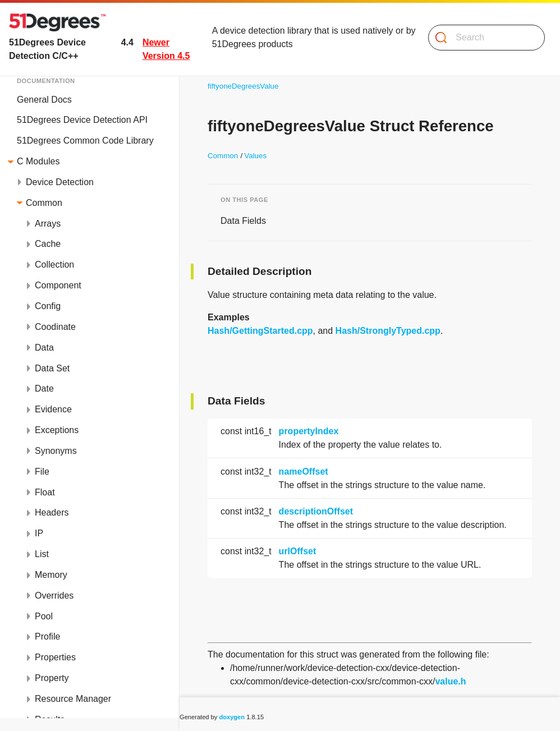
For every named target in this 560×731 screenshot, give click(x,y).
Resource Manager (73, 699)
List (42, 554)
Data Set (52, 368)
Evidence (53, 409)
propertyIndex (309, 431)
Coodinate (55, 327)
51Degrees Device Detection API (82, 120)
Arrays (48, 224)
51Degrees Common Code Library (85, 141)
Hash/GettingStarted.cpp (260, 331)
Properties (55, 657)
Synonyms (56, 451)
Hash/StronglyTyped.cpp (388, 331)
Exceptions (57, 430)
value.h (450, 681)
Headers (52, 512)
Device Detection (60, 182)
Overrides (54, 596)
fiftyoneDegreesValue (243, 86)
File (42, 472)
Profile (47, 636)
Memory (51, 575)
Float (45, 492)
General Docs (44, 100)
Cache (48, 244)
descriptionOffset (316, 511)
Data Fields (243, 221)
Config (48, 306)
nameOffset (304, 472)
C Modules (38, 161)
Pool (44, 616)
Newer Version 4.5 (166, 49)
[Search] (482, 38)
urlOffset (298, 551)
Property (52, 678)
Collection (54, 265)
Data (44, 348)
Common (44, 203)
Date (44, 389)
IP (39, 533)
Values (255, 156)
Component (58, 285)
